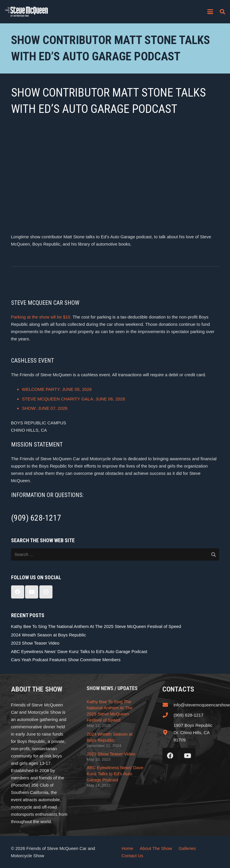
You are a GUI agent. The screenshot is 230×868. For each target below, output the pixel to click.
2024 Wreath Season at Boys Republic (49, 635)
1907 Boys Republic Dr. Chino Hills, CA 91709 (193, 733)
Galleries (187, 848)
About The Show (156, 848)
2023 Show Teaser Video (35, 643)
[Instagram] (46, 592)
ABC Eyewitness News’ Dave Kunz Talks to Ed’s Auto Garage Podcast (79, 651)
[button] (210, 12)
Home (127, 848)
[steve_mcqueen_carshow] (27, 12)
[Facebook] (18, 592)
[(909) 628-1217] (168, 715)
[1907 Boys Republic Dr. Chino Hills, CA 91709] (168, 732)
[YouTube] (32, 592)
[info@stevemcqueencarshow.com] (168, 705)
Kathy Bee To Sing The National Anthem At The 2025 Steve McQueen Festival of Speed (96, 626)
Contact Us (132, 856)
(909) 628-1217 (188, 715)
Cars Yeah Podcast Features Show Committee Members (66, 660)
